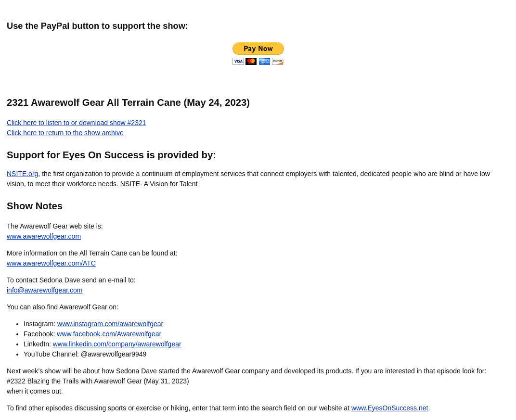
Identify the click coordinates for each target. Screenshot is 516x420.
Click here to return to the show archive (65, 133)
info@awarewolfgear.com (45, 290)
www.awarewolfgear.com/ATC (51, 263)
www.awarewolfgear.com (44, 236)
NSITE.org (22, 174)
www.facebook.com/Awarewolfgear (109, 334)
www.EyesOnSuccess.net (390, 408)
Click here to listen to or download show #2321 (77, 123)
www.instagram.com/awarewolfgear (110, 324)
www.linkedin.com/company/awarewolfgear (117, 344)
